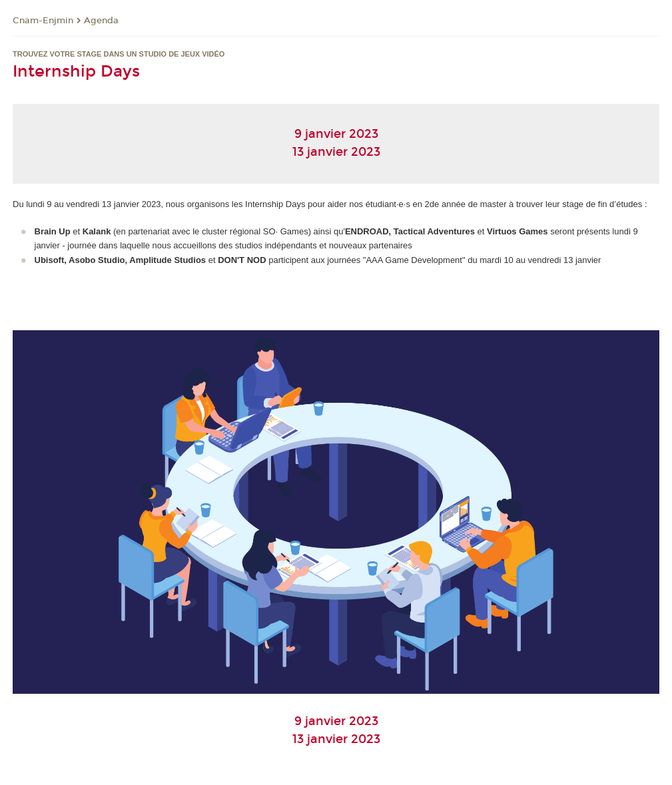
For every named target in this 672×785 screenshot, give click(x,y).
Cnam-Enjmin (43, 21)
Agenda (101, 21)
